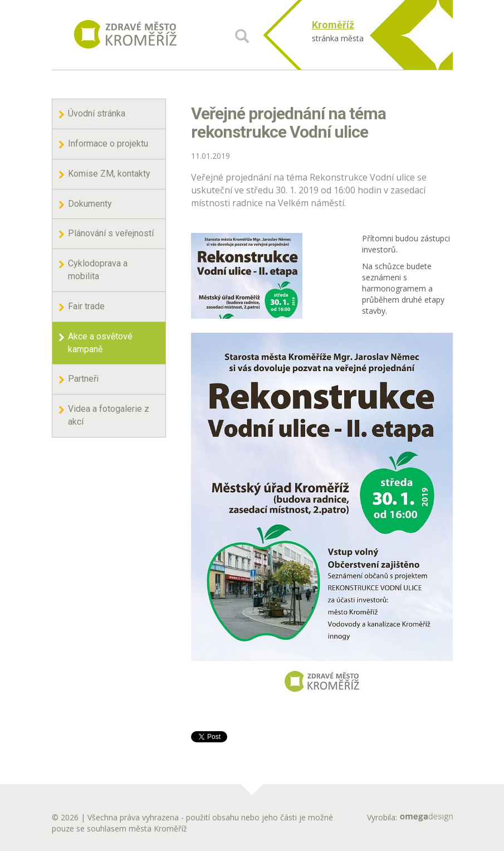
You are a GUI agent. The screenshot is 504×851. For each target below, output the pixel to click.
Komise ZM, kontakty (109, 174)
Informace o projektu (108, 144)
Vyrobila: (410, 817)
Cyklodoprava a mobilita (98, 270)
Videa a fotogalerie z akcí (109, 415)
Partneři (83, 379)
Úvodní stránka (97, 113)
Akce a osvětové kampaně (100, 343)
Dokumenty (90, 204)
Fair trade (86, 306)
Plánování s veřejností (111, 233)
